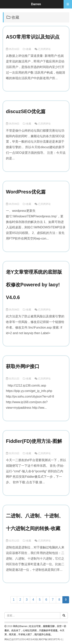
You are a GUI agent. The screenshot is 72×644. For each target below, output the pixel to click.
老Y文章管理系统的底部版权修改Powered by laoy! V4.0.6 (34, 285)
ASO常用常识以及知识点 (33, 37)
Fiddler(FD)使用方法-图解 (34, 441)
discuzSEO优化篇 (26, 111)
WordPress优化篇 (26, 192)
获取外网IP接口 (23, 366)
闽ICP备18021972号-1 (50, 639)
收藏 (29, 49)
